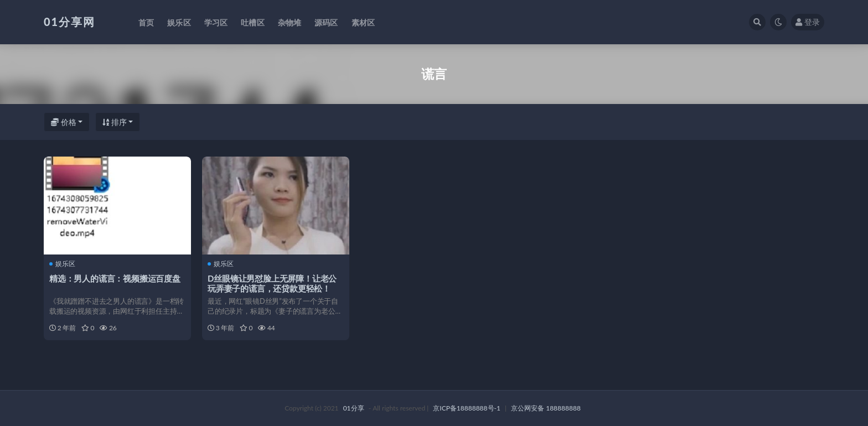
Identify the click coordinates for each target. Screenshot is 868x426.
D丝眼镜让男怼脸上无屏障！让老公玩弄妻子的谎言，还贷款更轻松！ (272, 283)
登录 (808, 22)
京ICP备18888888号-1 (467, 408)
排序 (115, 122)
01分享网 (69, 22)
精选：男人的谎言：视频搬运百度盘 (115, 278)
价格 (64, 122)
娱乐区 (62, 264)
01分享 (354, 408)
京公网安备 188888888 (546, 408)
